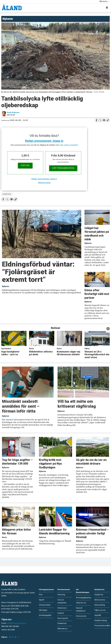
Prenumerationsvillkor (102, 626)
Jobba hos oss (81, 603)
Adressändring (100, 605)
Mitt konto (103, 1)
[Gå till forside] (12, 7)
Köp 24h (25, 165)
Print (41, 595)
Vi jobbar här (99, 595)
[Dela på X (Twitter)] (100, 120)
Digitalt (42, 600)
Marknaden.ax (62, 629)
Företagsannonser (46, 590)
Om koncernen (81, 616)
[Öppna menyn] (107, 8)
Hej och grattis (63, 618)
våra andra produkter (69, 145)
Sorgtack (61, 613)
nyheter (7, 194)
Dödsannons (62, 608)
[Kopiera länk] (108, 120)
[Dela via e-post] (104, 120)
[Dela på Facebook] (97, 120)
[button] (108, 329)
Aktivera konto (44, 183)
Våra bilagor (43, 610)
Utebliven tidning (101, 621)
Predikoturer (62, 623)
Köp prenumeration (63, 168)
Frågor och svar (100, 610)
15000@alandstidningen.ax (16, 623)
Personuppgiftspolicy (84, 598)
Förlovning (61, 595)
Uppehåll (98, 615)
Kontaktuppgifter (45, 615)
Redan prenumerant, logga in (44, 141)
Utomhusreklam (45, 605)
